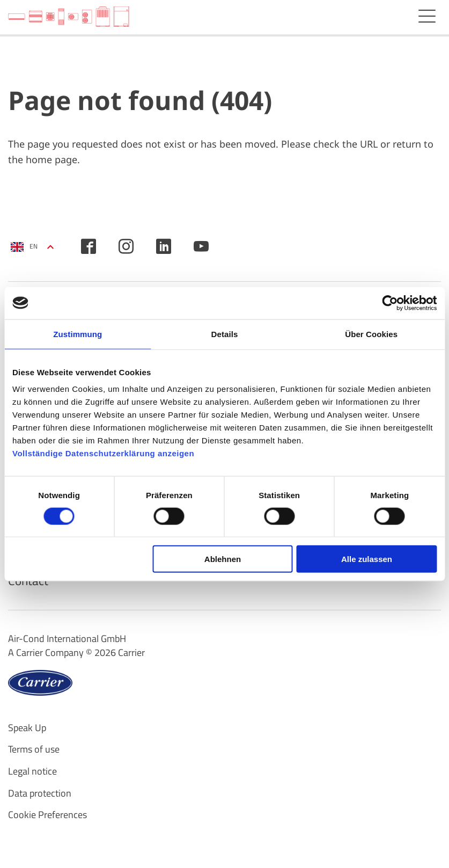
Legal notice (32, 774)
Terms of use (34, 752)
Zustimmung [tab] (78, 334)
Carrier (131, 655)
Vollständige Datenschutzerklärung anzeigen (103, 453)
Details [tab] (225, 334)
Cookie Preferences (47, 817)
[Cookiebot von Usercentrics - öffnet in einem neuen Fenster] (390, 303)
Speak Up (27, 730)
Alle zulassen (367, 559)
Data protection (40, 796)
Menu (427, 16)
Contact (29, 583)
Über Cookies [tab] (371, 334)
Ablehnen (223, 559)
